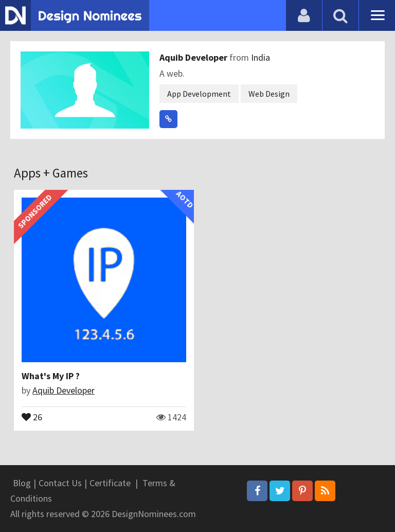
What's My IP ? (51, 376)
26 (32, 416)
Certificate (110, 483)
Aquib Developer (194, 57)
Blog (22, 483)
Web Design (269, 94)
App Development (199, 94)
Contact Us (60, 483)
